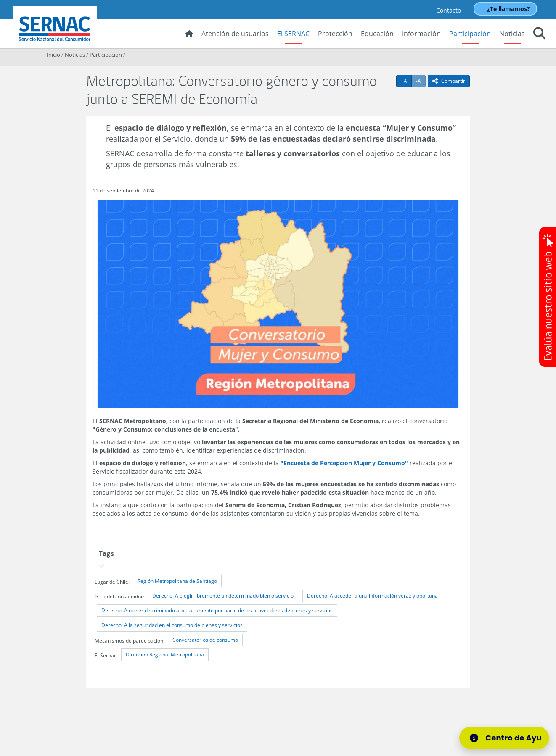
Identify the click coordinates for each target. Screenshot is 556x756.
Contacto (449, 10)
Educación (377, 34)
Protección (335, 34)
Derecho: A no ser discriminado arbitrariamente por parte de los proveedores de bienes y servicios (217, 610)
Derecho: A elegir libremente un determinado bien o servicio (223, 596)
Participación (470, 34)
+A (406, 81)
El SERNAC (293, 34)
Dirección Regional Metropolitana (165, 655)
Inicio (53, 55)
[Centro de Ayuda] (509, 738)
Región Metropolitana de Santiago (177, 581)
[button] (539, 34)
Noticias (512, 34)
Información (421, 34)
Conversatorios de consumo (205, 640)
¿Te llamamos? (508, 9)
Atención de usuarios (235, 34)
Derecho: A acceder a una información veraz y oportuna (372, 596)
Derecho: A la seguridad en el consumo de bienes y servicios (172, 625)
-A (421, 81)
